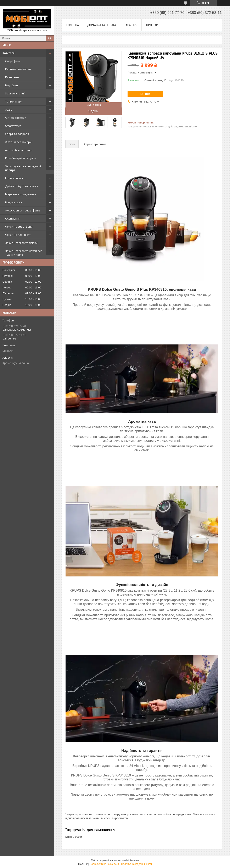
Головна (73, 25)
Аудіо (9, 110)
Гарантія (131, 25)
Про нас (152, 25)
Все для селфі (14, 202)
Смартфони (13, 61)
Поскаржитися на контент (104, 864)
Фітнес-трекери (16, 118)
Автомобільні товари (19, 150)
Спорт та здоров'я (17, 134)
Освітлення (13, 219)
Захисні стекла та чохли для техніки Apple (24, 253)
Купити (145, 94)
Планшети (12, 77)
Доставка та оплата (102, 25)
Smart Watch (13, 126)
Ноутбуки (12, 85)
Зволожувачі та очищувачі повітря (23, 168)
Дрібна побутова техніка (22, 186)
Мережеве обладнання (21, 194)
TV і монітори (14, 101)
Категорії (9, 53)
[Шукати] (50, 38)
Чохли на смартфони (19, 227)
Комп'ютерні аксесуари (21, 158)
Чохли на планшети (18, 235)
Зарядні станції (15, 93)
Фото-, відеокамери (18, 142)
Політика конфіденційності (136, 864)
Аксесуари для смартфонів (23, 210)
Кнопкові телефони (18, 69)
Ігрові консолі (14, 178)
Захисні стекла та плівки (21, 243)
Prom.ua (134, 860)
